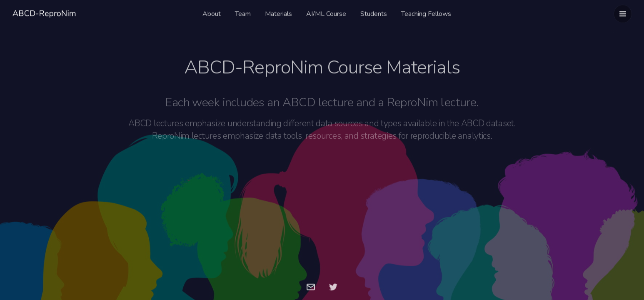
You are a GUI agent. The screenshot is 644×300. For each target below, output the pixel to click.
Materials (278, 13)
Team (243, 13)
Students (374, 13)
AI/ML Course (326, 13)
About (212, 13)
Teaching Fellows (426, 13)
